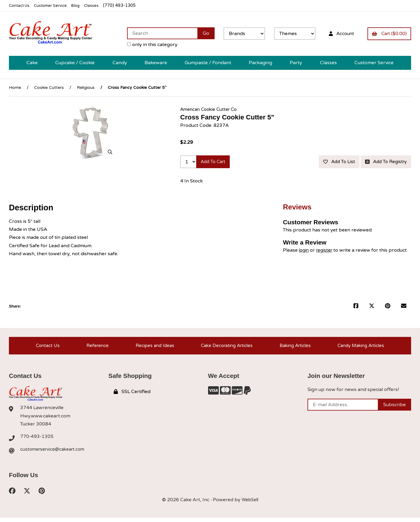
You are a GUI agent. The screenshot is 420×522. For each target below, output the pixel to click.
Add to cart (215, 162)
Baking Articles (294, 348)
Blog (82, 5)
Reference (95, 348)
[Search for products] (157, 33)
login (304, 251)
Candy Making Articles (361, 348)
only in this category (147, 45)
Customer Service (54, 5)
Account (337, 33)
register (326, 251)
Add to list (333, 162)
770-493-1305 (37, 440)
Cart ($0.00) (388, 33)
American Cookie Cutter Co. (211, 109)
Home (15, 87)
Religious (86, 87)
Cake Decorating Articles (225, 348)
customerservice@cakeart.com (54, 453)
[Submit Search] (200, 33)
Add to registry (384, 162)
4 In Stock (191, 182)
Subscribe (394, 408)
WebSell (250, 504)
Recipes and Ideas (152, 348)
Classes (98, 5)
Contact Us (20, 5)
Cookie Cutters (49, 87)
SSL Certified (132, 395)
